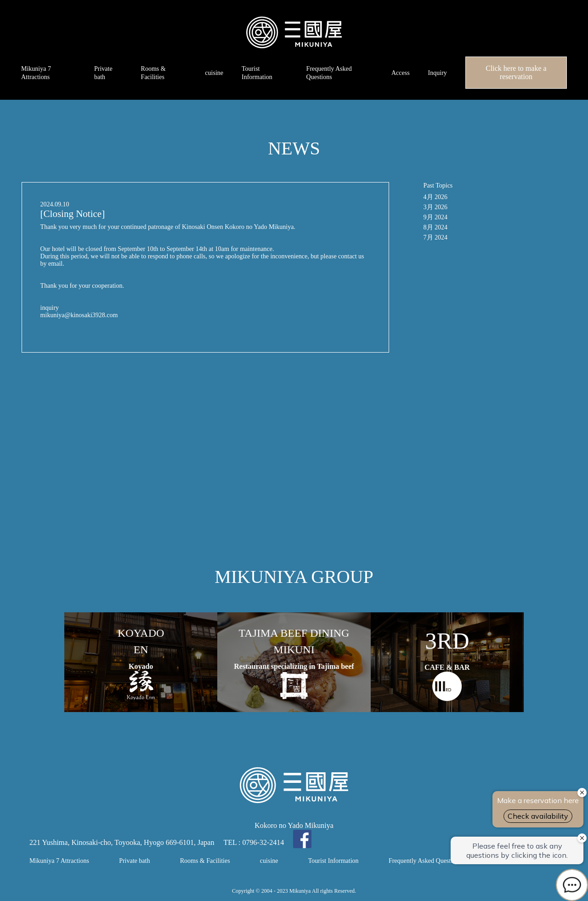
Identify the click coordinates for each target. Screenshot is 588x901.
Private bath (134, 861)
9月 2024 (436, 217)
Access (401, 73)
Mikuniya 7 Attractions (59, 861)
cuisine (214, 73)
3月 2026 (436, 207)
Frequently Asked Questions (425, 861)
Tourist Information (334, 861)
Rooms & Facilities (205, 861)
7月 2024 (436, 237)
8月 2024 (436, 227)
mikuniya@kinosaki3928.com (79, 315)
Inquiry (438, 73)
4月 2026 (436, 197)
